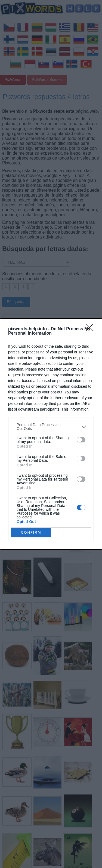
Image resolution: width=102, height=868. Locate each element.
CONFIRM (31, 532)
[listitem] (51, 427)
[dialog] (51, 434)
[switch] (81, 440)
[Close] (91, 329)
